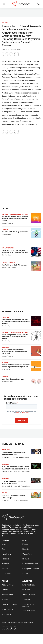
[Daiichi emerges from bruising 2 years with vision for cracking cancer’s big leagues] (36, 336)
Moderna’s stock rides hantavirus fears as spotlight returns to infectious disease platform (16, 322)
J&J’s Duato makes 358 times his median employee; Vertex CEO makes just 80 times (15, 352)
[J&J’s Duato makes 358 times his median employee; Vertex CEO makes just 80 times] (36, 351)
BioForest (5, 22)
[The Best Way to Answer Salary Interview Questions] (36, 451)
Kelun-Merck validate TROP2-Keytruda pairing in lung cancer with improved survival (15, 219)
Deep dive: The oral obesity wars (13, 379)
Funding (5, 229)
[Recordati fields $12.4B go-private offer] (36, 233)
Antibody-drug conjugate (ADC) (15, 214)
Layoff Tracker (8, 262)
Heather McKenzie (7, 382)
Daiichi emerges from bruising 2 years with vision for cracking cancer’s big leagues (15, 337)
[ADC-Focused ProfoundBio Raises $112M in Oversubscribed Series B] (36, 466)
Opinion (5, 362)
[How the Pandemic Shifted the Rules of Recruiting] (36, 480)
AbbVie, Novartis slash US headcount (15, 265)
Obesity (5, 376)
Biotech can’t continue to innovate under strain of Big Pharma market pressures (16, 366)
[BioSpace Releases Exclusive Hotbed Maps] (36, 495)
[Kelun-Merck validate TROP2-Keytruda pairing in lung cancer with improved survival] (36, 218)
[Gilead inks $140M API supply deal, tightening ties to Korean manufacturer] (36, 252)
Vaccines (5, 317)
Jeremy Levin (6, 369)
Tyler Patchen (26, 472)
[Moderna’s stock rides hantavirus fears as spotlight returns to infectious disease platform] (36, 321)
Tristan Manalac (6, 234)
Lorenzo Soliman (24, 457)
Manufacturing (8, 248)
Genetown (6, 450)
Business (5, 347)
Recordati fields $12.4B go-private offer (15, 232)
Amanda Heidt (25, 486)
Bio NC (4, 493)
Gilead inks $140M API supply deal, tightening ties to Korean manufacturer (15, 252)
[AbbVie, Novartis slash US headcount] (36, 266)
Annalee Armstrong (7, 223)
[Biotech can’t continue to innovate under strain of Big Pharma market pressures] (36, 366)
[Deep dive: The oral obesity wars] (36, 381)
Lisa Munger (24, 501)
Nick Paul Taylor (6, 255)
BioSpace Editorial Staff (9, 267)
